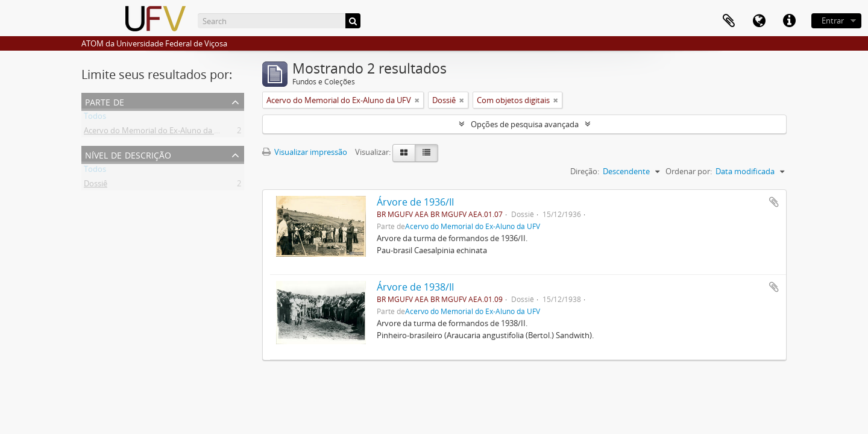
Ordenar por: (689, 171)
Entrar (833, 20)
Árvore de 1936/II (415, 202)
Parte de (105, 101)
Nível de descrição (128, 154)
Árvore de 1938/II (415, 287)
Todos (95, 118)
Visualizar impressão (305, 152)
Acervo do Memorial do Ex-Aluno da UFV (156, 133)
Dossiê (96, 186)
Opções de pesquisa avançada (525, 124)
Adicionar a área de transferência (774, 202)
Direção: (585, 171)
